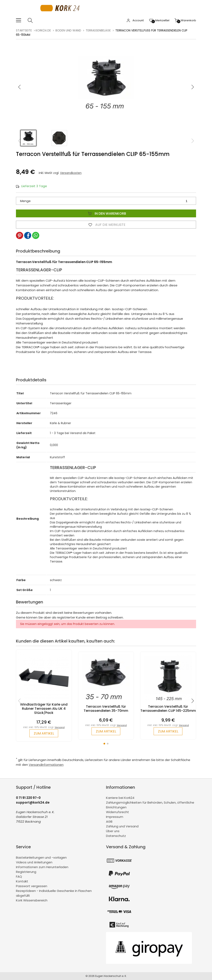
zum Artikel (44, 733)
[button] (193, 87)
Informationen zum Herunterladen (42, 867)
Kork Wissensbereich (32, 900)
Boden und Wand (68, 30)
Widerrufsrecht (117, 812)
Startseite (24, 30)
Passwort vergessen (32, 886)
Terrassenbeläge (98, 30)
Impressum (115, 817)
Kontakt (22, 881)
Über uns (113, 831)
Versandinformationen (46, 765)
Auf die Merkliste (106, 225)
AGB (109, 822)
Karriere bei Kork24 (120, 798)
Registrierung (26, 872)
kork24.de (43, 30)
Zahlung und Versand (122, 826)
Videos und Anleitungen (34, 862)
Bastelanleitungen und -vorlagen (41, 857)
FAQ (19, 876)
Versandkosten (71, 173)
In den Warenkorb (106, 213)
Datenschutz (116, 836)
